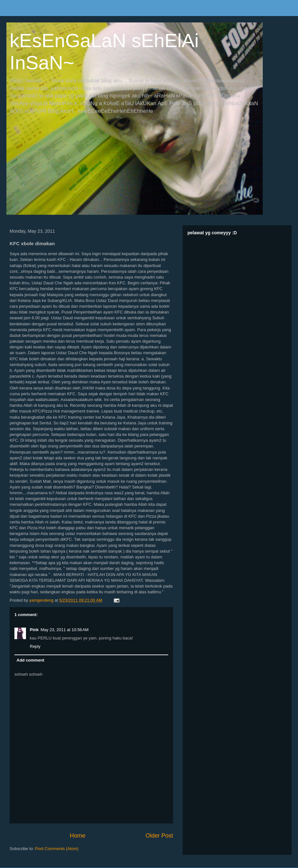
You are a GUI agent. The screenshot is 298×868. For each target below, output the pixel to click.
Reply (35, 646)
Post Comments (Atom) (57, 849)
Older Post (159, 836)
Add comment (31, 660)
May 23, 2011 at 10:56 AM (64, 630)
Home (78, 836)
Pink (34, 630)
